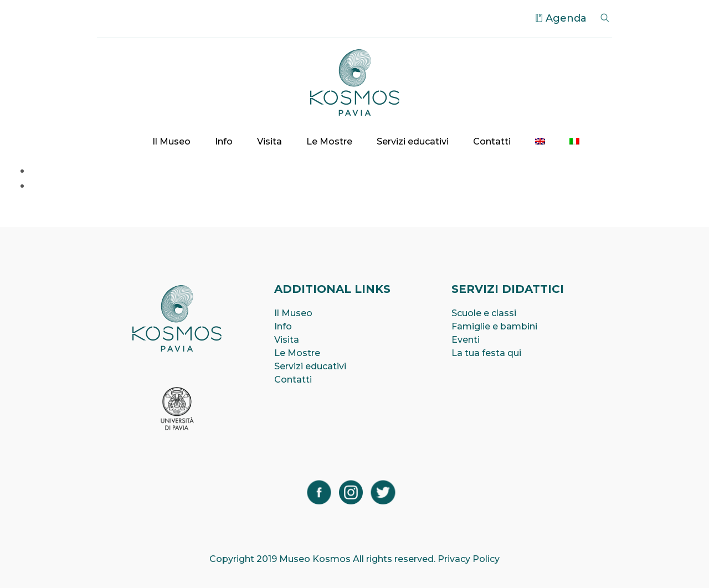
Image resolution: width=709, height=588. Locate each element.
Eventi (466, 340)
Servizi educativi (413, 141)
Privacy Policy (469, 559)
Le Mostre (329, 141)
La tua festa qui (486, 353)
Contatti (492, 141)
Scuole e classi (484, 313)
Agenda (566, 18)
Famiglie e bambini (494, 326)
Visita (269, 141)
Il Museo (171, 141)
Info (224, 141)
